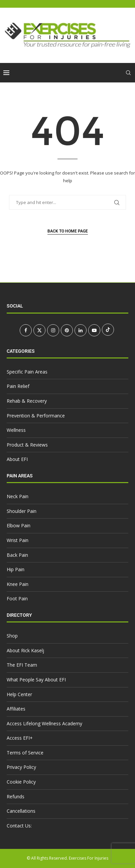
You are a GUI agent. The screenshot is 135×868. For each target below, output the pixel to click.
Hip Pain (16, 569)
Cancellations (21, 811)
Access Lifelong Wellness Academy (44, 723)
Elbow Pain (19, 525)
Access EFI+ (20, 738)
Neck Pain (18, 496)
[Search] (128, 73)
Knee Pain (18, 584)
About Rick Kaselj (25, 650)
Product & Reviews (27, 445)
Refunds (16, 796)
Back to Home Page (68, 231)
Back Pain (17, 555)
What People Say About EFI (36, 680)
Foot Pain (17, 598)
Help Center (19, 694)
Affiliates (16, 709)
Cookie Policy (21, 782)
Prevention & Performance (36, 416)
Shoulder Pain (22, 511)
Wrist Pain (18, 540)
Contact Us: (19, 826)
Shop (12, 636)
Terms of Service (25, 753)
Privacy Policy (21, 767)
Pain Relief (18, 386)
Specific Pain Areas (27, 372)
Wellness (16, 430)
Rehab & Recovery (27, 401)
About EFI (17, 459)
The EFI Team (22, 665)
